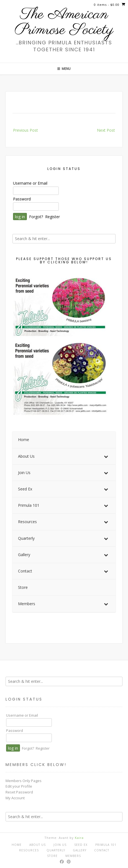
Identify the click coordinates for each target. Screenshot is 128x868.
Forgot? (36, 217)
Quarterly (56, 850)
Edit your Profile (19, 786)
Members (73, 856)
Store (52, 856)
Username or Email (30, 183)
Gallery (80, 850)
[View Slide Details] (61, 346)
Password (22, 199)
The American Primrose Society (64, 22)
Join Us (60, 845)
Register (53, 217)
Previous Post (25, 130)
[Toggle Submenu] (106, 456)
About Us (38, 845)
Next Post (106, 130)
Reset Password (19, 792)
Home (17, 845)
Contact (102, 850)
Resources (29, 850)
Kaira (79, 838)
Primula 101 (106, 845)
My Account (15, 798)
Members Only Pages (24, 781)
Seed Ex (81, 845)
